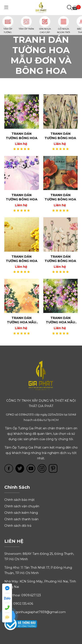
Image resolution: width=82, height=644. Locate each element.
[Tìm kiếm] (70, 8)
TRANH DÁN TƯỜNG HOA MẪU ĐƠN (22, 320)
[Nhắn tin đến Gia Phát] (7, 618)
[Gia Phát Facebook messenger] (7, 588)
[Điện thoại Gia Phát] (7, 608)
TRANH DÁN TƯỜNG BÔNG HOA (22, 136)
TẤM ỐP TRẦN (26, 29)
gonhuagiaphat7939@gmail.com (41, 612)
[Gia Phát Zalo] (7, 598)
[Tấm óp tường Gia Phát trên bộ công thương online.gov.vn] (21, 624)
